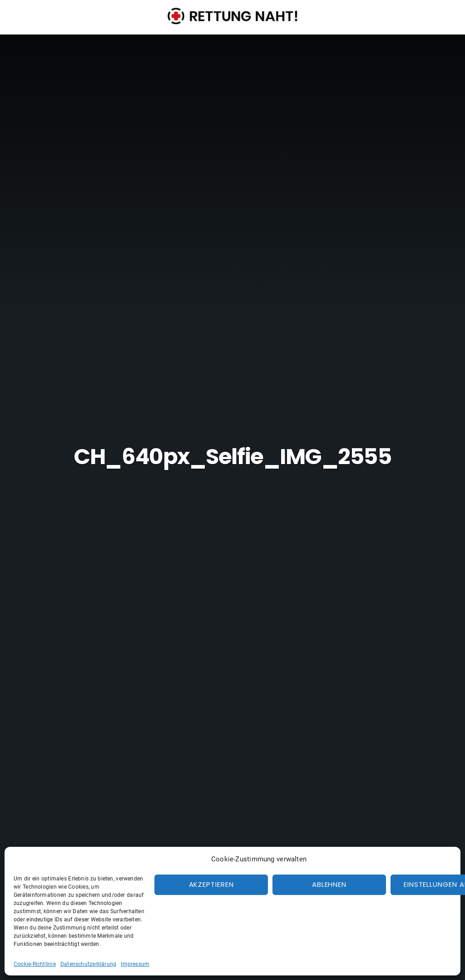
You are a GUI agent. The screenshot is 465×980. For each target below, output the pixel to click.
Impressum (135, 964)
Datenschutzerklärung (89, 964)
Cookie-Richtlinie (35, 964)
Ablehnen (329, 884)
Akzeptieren (211, 884)
